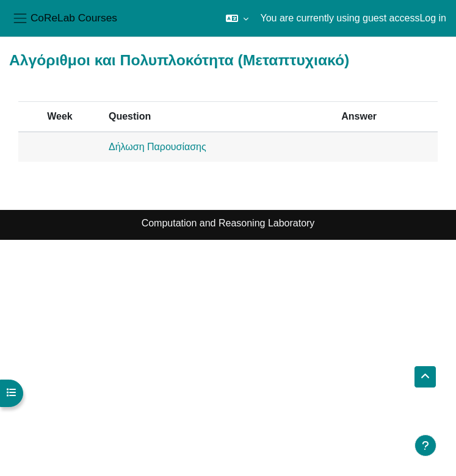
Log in (433, 18)
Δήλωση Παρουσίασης (157, 147)
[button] (237, 18)
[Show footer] (425, 445)
